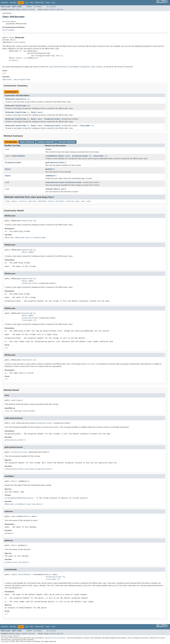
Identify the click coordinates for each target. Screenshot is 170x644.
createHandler (52, 156)
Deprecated (39, 3)
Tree (31, 3)
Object (13, 40)
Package (13, 3)
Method (32, 10)
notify (51, 201)
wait (77, 201)
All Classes (51, 7)
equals (14, 201)
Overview (5, 3)
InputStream (21, 106)
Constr (24, 10)
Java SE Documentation (57, 638)
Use (27, 3)
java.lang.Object (9, 22)
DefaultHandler (18, 156)
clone (7, 201)
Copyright (5, 641)
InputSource (21, 99)
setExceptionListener (55, 182)
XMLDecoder (10, 99)
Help (53, 3)
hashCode (42, 201)
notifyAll (60, 201)
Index (48, 3)
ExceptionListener (52, 119)
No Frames (38, 7)
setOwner (49, 189)
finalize (23, 201)
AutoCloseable (9, 30)
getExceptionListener (55, 163)
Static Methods (27, 142)
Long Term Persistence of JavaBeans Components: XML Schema (76, 67)
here (20, 588)
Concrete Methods (66, 142)
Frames (29, 7)
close (48, 149)
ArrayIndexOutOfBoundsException (19, 498)
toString (70, 201)
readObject (50, 176)
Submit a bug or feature (10, 636)
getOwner (49, 169)
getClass (32, 201)
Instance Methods (46, 142)
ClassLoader (85, 126)
